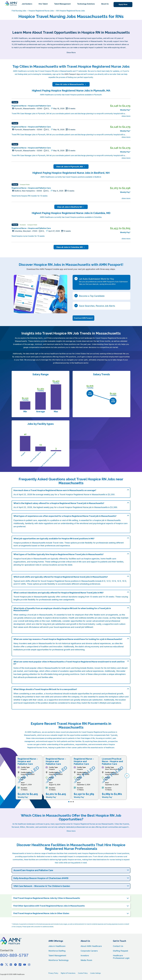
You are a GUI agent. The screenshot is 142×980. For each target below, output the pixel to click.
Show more (71, 831)
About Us (105, 4)
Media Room (86, 960)
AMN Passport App (72, 74)
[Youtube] (25, 965)
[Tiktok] (20, 965)
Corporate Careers (89, 951)
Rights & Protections (68, 973)
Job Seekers (27, 4)
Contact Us (118, 946)
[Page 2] (71, 802)
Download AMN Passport (83, 318)
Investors (85, 955)
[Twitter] (6, 965)
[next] (127, 776)
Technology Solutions (86, 4)
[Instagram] (29, 965)
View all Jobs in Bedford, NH (71, 207)
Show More (71, 52)
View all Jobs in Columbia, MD (71, 247)
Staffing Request (120, 951)
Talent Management (62, 4)
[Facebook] (2, 965)
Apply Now (123, 4)
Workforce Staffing (57, 951)
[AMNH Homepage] (11, 3)
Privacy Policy (53, 973)
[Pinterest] (16, 965)
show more (126, 116)
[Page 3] (73, 802)
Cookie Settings (95, 973)
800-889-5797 (14, 955)
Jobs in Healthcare (57, 946)
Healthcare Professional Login (121, 957)
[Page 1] (69, 802)
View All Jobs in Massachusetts (71, 84)
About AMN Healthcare (91, 946)
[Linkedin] (11, 965)
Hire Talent (43, 4)
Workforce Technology (59, 960)
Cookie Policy (83, 973)
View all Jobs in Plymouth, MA (71, 167)
